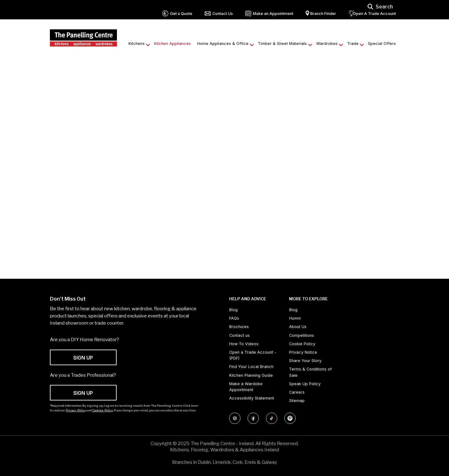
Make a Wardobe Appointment (246, 387)
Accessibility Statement (252, 398)
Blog (233, 310)
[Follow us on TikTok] (272, 418)
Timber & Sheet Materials (282, 44)
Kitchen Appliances (172, 44)
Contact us (239, 335)
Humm (295, 318)
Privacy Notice (303, 352)
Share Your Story (305, 361)
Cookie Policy (302, 344)
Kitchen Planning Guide (251, 375)
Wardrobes (327, 44)
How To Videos (244, 344)
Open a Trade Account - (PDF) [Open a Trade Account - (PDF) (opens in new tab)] (253, 355)
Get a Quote (181, 14)
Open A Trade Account (374, 14)
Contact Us (223, 14)
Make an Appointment (273, 14)
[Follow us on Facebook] (253, 418)
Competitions (302, 335)
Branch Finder (323, 14)
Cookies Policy (103, 410)
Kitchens (137, 44)
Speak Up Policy (305, 384)
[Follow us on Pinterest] (290, 418)
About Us (298, 327)
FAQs (234, 318)
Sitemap (297, 401)
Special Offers (382, 44)
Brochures (239, 327)
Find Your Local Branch (251, 367)
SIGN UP (83, 358)
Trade (353, 44)
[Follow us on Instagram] (235, 418)
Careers (297, 392)
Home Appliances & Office (223, 44)
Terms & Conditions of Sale (310, 372)
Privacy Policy (76, 410)
